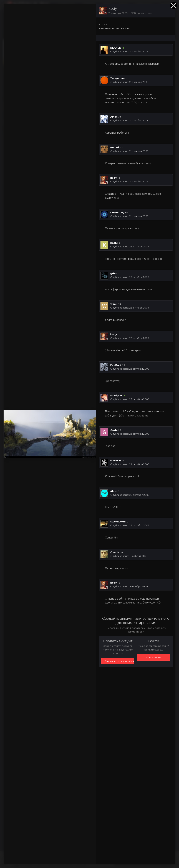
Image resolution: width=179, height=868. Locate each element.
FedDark (116, 365)
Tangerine (117, 78)
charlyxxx (116, 395)
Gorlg (114, 430)
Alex (113, 491)
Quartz (115, 552)
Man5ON (116, 460)
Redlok (115, 147)
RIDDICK (116, 48)
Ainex (114, 117)
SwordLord (118, 522)
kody (113, 9)
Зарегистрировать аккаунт (120, 661)
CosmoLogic (119, 212)
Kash (114, 243)
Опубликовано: (129, 51)
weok (114, 304)
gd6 (113, 273)
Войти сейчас (154, 657)
